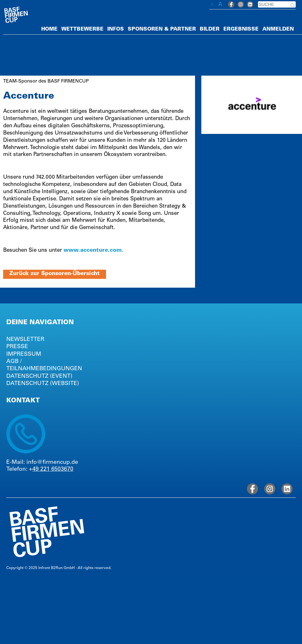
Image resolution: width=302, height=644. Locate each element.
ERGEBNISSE (241, 29)
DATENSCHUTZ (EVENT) (39, 377)
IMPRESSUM (24, 354)
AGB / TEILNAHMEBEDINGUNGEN (44, 365)
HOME (49, 29)
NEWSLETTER (25, 340)
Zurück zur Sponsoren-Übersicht (55, 274)
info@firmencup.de (52, 463)
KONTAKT (23, 401)
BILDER (210, 29)
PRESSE (17, 347)
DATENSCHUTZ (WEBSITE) (43, 384)
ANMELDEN (278, 29)
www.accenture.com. (94, 251)
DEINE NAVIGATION (40, 323)
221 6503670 (57, 469)
